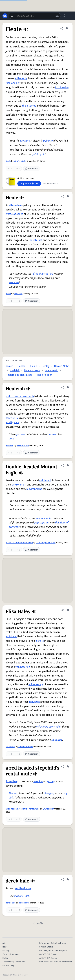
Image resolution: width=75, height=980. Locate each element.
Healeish (15, 370)
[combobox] (35, 16)
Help (5, 947)
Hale (26, 896)
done (12, 439)
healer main (51, 370)
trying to (48, 141)
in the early (21, 78)
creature (25, 141)
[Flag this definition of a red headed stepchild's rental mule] (68, 767)
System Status (46, 947)
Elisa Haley (10, 747)
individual (11, 636)
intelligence (12, 422)
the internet (29, 106)
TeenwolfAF (24, 903)
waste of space (14, 214)
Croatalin (18, 294)
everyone (14, 282)
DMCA (5, 958)
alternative (15, 205)
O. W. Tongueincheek (46, 543)
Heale (8, 161)
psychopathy (42, 523)
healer (9, 366)
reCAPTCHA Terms (48, 958)
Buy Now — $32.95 (29, 184)
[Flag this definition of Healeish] (68, 387)
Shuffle (38, 923)
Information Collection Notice (53, 943)
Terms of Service (11, 954)
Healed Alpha (62, 366)
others (40, 641)
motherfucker (23, 888)
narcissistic (12, 418)
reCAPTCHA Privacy (48, 954)
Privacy (6, 951)
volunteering (23, 667)
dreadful (38, 274)
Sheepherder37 (26, 747)
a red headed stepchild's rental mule (23, 809)
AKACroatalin (20, 161)
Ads (4, 943)
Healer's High (45, 375)
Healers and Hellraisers (19, 375)
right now (57, 740)
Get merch (32, 169)
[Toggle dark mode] (64, 16)
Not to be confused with (20, 396)
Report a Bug (9, 966)
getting (51, 781)
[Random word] (57, 16)
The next (14, 793)
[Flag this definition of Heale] (67, 28)
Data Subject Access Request (53, 951)
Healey (45, 366)
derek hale (11, 903)
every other (55, 727)
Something (12, 781)
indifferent (45, 480)
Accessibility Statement (14, 962)
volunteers (42, 727)
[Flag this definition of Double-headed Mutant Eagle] (68, 465)
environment (19, 485)
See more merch (50, 184)
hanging (50, 793)
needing (38, 781)
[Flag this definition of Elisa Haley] (68, 610)
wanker (53, 434)
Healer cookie (32, 370)
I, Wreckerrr (48, 809)
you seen (21, 434)
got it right (38, 154)
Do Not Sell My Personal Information (56, 962)
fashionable (12, 83)
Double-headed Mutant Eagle (19, 543)
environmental (44, 518)
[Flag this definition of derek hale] (68, 880)
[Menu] (70, 16)
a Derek (19, 896)
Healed (21, 366)
